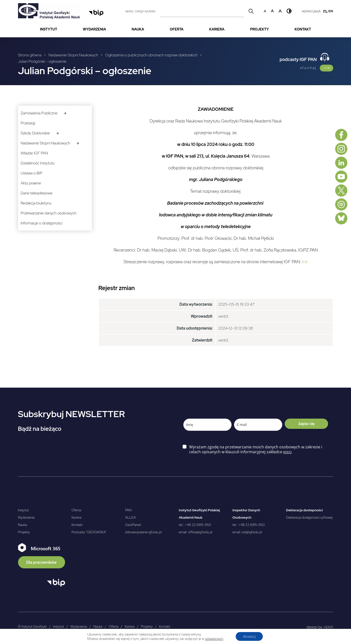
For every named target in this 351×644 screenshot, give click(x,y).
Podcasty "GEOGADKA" (89, 532)
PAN (128, 510)
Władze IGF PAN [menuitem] (34, 153)
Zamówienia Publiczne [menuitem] (39, 113)
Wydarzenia (26, 517)
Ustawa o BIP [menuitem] (32, 173)
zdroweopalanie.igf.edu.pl (144, 532)
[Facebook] (341, 135)
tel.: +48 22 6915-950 (195, 525)
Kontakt (77, 525)
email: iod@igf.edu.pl (247, 532)
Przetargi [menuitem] (28, 123)
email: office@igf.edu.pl (196, 532)
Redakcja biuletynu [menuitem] (36, 203)
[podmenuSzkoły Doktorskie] (57, 133)
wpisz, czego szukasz (140, 11)
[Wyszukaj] (251, 11)
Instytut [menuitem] (49, 29)
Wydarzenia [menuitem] (94, 29)
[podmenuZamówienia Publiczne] (65, 113)
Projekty (24, 532)
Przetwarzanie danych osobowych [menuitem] (49, 213)
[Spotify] (341, 204)
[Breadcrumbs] (122, 58)
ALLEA (131, 517)
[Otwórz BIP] (56, 583)
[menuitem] (49, 29)
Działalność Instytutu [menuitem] (38, 163)
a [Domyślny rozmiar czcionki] (265, 11)
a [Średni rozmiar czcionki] (272, 11)
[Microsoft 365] (42, 556)
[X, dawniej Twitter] (341, 191)
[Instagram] (341, 149)
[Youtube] (341, 177)
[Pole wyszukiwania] (202, 11)
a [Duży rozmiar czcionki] (280, 11)
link (305, 262)
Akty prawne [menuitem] (31, 183)
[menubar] (176, 29)
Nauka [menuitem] (138, 29)
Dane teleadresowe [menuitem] (37, 193)
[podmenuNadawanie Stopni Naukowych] (78, 143)
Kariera (77, 517)
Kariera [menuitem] (217, 29)
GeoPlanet (133, 525)
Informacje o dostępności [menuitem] (42, 223)
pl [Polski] (325, 11)
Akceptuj (249, 636)
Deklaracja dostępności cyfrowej (309, 517)
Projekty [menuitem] (259, 29)
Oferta (76, 510)
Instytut (24, 510)
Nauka (23, 525)
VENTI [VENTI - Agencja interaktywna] (328, 627)
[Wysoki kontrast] (289, 11)
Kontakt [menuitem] (303, 29)
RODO (287, 452)
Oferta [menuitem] (177, 29)
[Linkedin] (341, 163)
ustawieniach (214, 639)
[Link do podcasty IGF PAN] (327, 68)
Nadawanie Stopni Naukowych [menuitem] (46, 143)
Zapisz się (306, 424)
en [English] (331, 11)
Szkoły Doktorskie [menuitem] (35, 133)
